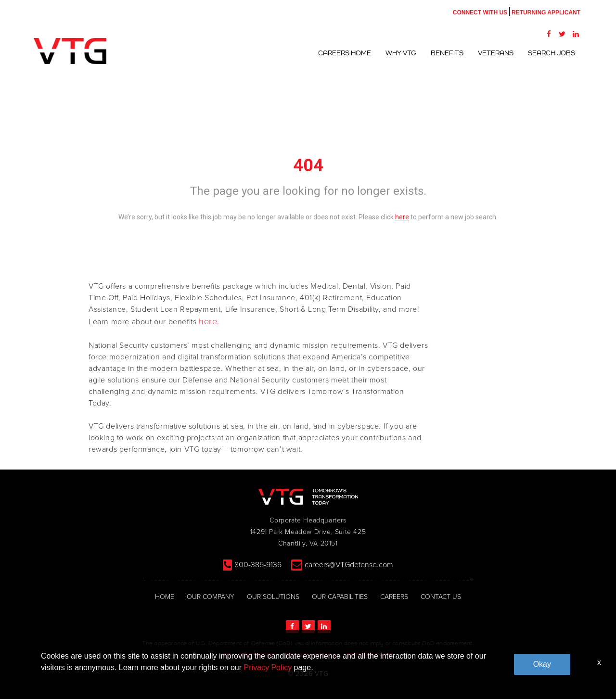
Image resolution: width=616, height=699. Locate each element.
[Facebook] (549, 34)
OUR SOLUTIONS (273, 597)
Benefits (447, 53)
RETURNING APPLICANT (546, 13)
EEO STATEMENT (249, 656)
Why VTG (401, 53)
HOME (165, 597)
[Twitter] (562, 34)
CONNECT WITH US (480, 13)
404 (308, 165)
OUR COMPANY (211, 597)
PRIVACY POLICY (311, 656)
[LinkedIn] (576, 34)
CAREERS (394, 597)
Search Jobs (552, 53)
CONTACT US (441, 597)
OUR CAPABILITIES (340, 597)
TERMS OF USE (370, 656)
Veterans (496, 53)
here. (209, 321)
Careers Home (345, 53)
